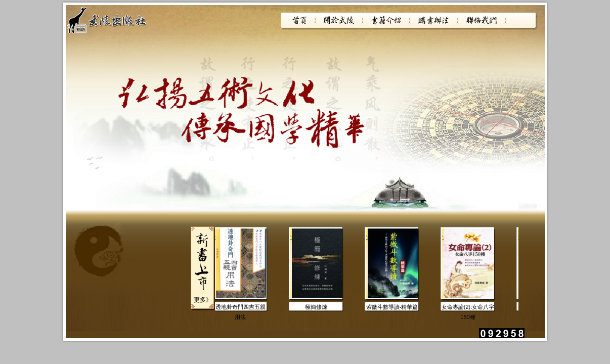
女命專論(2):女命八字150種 (469, 308)
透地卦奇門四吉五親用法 (241, 308)
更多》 (203, 300)
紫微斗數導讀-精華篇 (393, 307)
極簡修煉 (317, 307)
